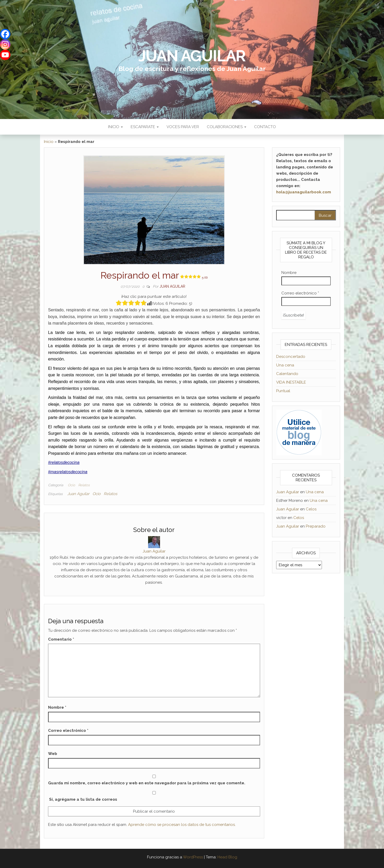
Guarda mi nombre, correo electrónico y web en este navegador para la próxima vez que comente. (147, 783)
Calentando (287, 374)
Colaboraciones (227, 127)
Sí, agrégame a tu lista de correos (154, 796)
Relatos (84, 485)
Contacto (265, 127)
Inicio (115, 127)
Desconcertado (291, 357)
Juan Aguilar (192, 56)
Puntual (283, 391)
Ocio (71, 485)
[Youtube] (5, 55)
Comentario (61, 639)
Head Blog (227, 857)
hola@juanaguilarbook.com (304, 192)
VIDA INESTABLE (291, 382)
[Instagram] (5, 44)
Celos (311, 509)
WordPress (193, 857)
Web (53, 754)
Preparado (316, 526)
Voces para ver (183, 127)
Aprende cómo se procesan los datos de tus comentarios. (182, 825)
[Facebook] (5, 34)
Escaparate (145, 127)
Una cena (285, 365)
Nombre (57, 707)
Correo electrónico (68, 731)
